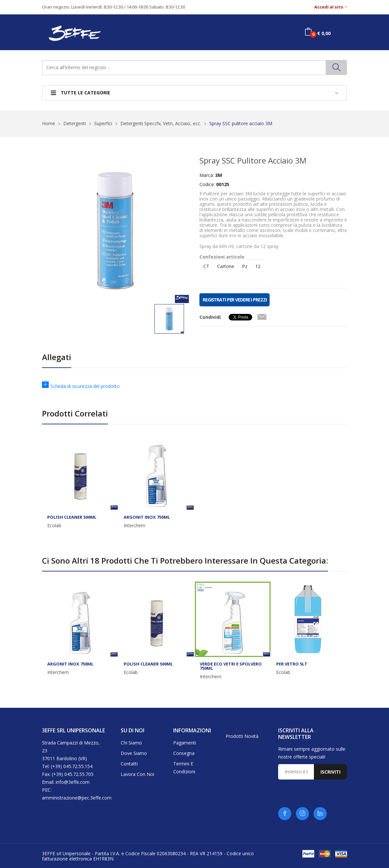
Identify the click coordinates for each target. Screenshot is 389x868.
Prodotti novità (242, 736)
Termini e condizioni (184, 768)
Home (49, 123)
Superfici (103, 123)
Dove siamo (134, 753)
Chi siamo (131, 743)
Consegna (184, 753)
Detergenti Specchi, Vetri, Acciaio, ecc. (161, 123)
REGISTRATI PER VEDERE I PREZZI (235, 300)
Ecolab (54, 526)
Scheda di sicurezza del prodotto (81, 386)
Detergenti (75, 123)
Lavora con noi (137, 774)
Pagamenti (185, 743)
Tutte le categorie (81, 93)
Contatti (129, 764)
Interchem (134, 526)
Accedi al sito (331, 7)
